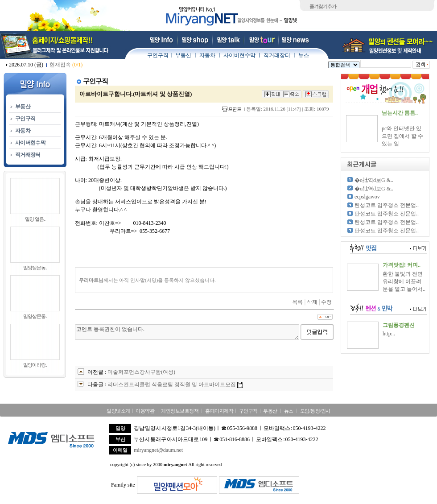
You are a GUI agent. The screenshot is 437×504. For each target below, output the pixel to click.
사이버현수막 (239, 55)
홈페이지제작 (219, 411)
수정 (326, 302)
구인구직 (158, 55)
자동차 (207, 55)
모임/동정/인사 (315, 411)
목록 (297, 302)
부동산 (183, 55)
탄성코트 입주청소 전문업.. (387, 205)
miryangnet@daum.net (158, 450)
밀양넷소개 (118, 411)
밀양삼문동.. (35, 268)
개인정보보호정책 (180, 411)
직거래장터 (277, 55)
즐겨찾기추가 (323, 6)
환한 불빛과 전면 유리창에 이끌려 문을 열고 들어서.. (404, 281)
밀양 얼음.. (35, 219)
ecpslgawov (367, 197)
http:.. (389, 334)
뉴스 (304, 55)
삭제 (312, 302)
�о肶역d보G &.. (374, 180)
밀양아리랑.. (35, 365)
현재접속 (66, 65)
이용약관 (145, 411)
